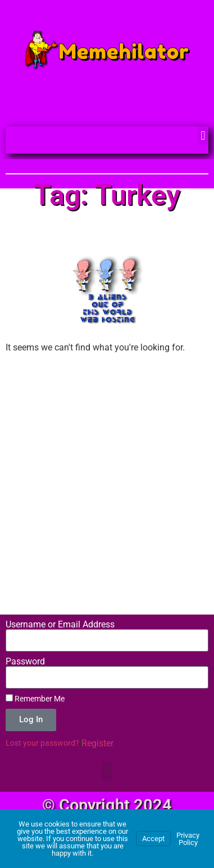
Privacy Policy (188, 839)
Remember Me (35, 699)
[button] (203, 135)
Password (25, 662)
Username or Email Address (60, 625)
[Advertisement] (107, 473)
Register (97, 743)
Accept (153, 839)
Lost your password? (42, 743)
